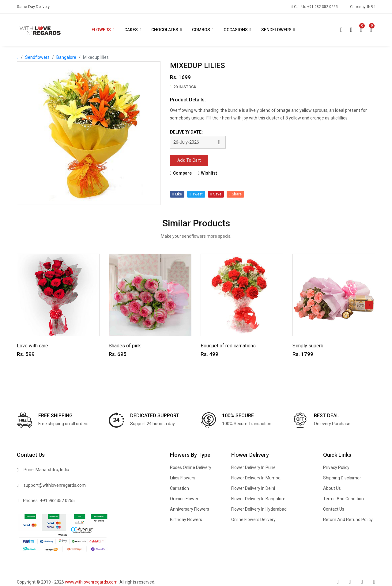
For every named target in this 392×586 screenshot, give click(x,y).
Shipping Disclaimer (342, 478)
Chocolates (167, 30)
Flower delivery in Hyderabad (259, 509)
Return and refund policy (348, 520)
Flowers (103, 30)
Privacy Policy (336, 467)
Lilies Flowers (183, 478)
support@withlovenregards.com (55, 485)
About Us (332, 488)
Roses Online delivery (191, 467)
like (177, 195)
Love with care (32, 346)
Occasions (238, 30)
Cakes (133, 30)
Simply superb (308, 346)
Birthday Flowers (186, 520)
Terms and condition (343, 499)
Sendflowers (279, 30)
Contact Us (334, 509)
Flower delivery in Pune (253, 467)
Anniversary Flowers (190, 509)
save (216, 195)
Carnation (179, 488)
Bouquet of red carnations (228, 346)
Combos (203, 30)
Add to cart (189, 161)
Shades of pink (125, 346)
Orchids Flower (184, 499)
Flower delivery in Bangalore (258, 499)
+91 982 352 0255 (57, 501)
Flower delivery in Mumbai (256, 478)
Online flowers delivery (253, 520)
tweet (196, 195)
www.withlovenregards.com (92, 582)
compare (181, 173)
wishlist (207, 173)
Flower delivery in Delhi (253, 488)
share (236, 195)
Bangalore (66, 57)
